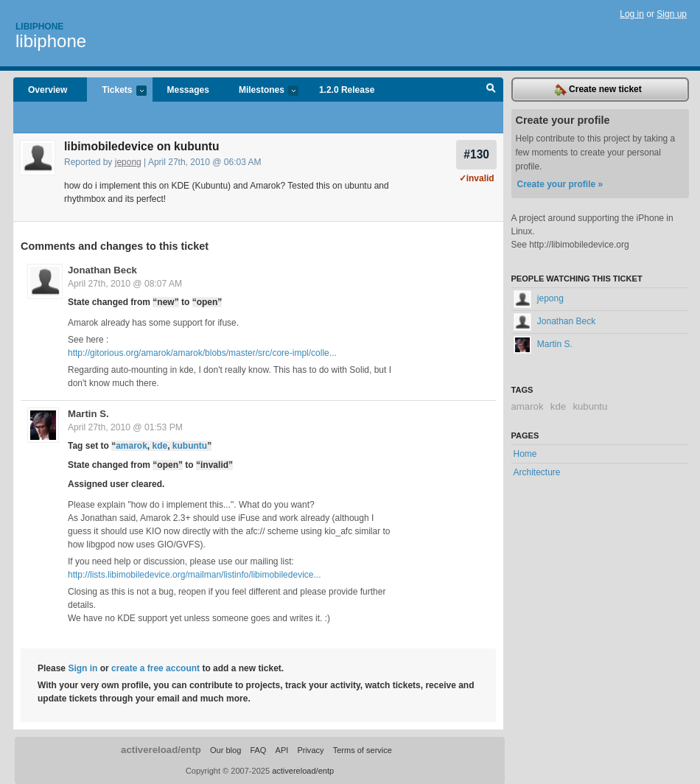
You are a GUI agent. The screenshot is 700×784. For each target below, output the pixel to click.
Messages (188, 90)
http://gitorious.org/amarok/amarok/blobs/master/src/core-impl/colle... (202, 353)
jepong (128, 162)
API (282, 750)
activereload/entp (161, 750)
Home (525, 454)
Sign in (83, 668)
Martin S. (88, 414)
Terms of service (363, 750)
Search (491, 90)
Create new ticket (598, 90)
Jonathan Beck (102, 270)
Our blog (225, 750)
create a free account (155, 668)
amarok (132, 446)
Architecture (537, 472)
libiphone (51, 41)
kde (160, 446)
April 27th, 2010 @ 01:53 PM (125, 427)
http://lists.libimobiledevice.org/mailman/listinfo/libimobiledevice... (194, 575)
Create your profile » (560, 184)
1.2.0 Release (347, 90)
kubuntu (190, 446)
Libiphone (39, 27)
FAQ (258, 750)
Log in (632, 14)
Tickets (116, 91)
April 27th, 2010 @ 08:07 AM (125, 284)
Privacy (310, 750)
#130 (476, 154)
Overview (48, 90)
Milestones (261, 91)
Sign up (672, 14)
